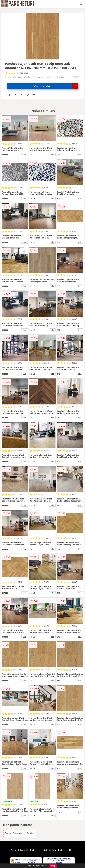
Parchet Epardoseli (14, 833)
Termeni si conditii (20, 850)
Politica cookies (66, 850)
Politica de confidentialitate (43, 850)
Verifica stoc (56, 86)
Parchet (31, 833)
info (25, 154)
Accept (53, 866)
